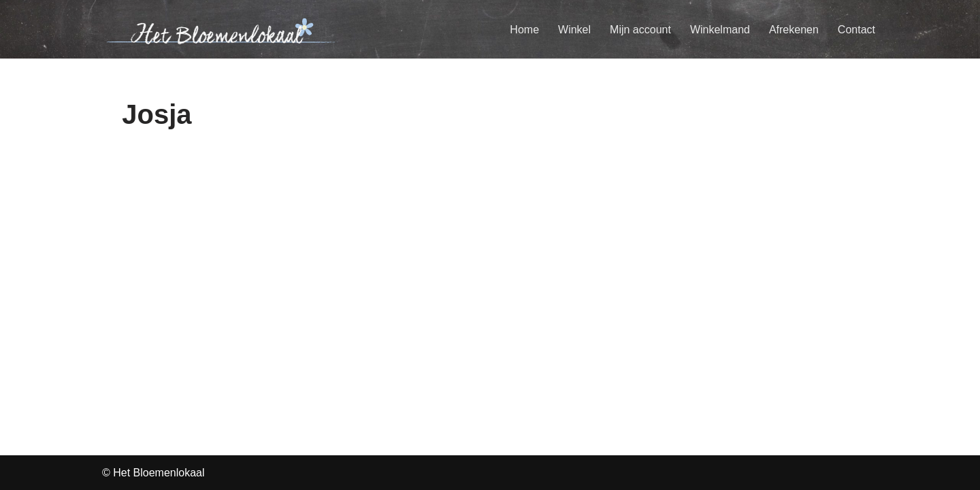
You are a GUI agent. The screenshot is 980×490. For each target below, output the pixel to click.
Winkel (574, 30)
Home (524, 30)
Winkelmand (720, 30)
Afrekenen (794, 30)
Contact (856, 30)
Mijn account (640, 30)
